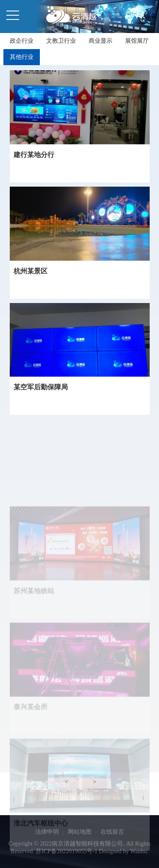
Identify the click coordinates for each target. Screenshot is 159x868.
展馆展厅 (137, 41)
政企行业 (22, 41)
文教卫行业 (61, 41)
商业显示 (100, 41)
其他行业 (22, 57)
